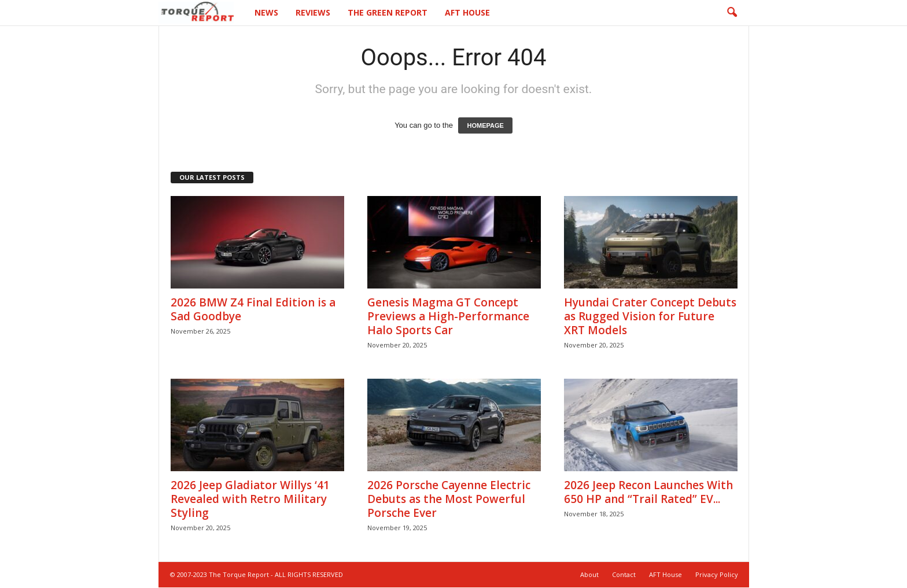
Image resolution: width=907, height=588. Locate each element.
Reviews (313, 12)
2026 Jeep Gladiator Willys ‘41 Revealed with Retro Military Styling (250, 499)
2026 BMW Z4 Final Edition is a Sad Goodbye (253, 309)
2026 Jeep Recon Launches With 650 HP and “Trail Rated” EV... (648, 492)
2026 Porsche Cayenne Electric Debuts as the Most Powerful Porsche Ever (449, 499)
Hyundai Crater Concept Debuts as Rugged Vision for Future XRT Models (650, 316)
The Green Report (388, 12)
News (266, 12)
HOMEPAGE (485, 125)
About (589, 574)
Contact (624, 574)
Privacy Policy (717, 574)
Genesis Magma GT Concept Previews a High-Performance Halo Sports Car (448, 316)
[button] (732, 13)
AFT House (467, 12)
